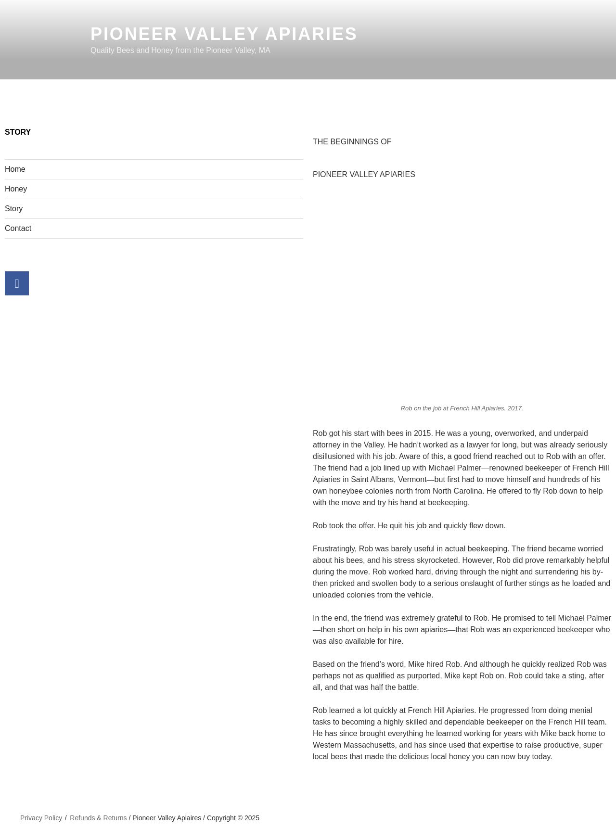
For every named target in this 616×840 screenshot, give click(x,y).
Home (15, 169)
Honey (16, 189)
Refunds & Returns (98, 818)
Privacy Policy (41, 818)
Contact (18, 228)
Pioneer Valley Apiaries (224, 34)
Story (14, 209)
